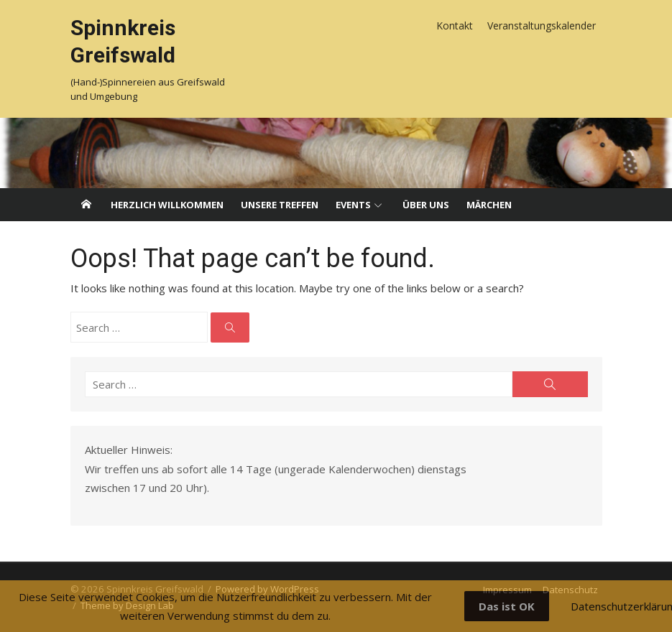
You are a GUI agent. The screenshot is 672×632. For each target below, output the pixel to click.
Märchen (489, 205)
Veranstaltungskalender (542, 25)
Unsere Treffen (280, 205)
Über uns (426, 205)
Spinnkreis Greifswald (123, 41)
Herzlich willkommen (167, 205)
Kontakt (455, 25)
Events (353, 205)
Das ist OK (507, 606)
